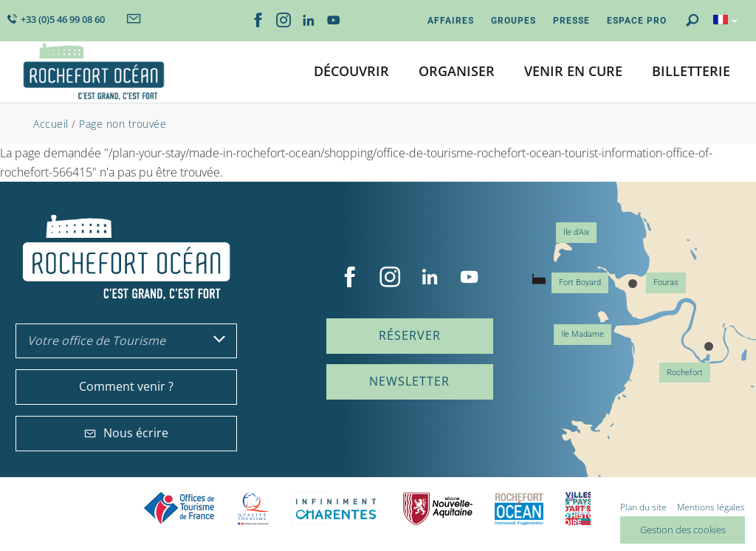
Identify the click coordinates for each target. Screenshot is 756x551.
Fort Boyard (580, 283)
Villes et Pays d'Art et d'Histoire (578, 509)
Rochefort (685, 373)
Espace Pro (637, 21)
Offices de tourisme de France (179, 509)
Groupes (513, 21)
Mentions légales (711, 507)
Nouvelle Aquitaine (438, 509)
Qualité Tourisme (253, 509)
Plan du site (643, 507)
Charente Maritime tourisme (336, 509)
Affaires (451, 21)
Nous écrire (126, 433)
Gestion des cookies (683, 530)
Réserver (410, 335)
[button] (351, 72)
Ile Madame (583, 334)
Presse (571, 21)
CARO (519, 509)
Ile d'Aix (576, 232)
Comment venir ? (126, 386)
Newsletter (409, 381)
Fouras (666, 283)
